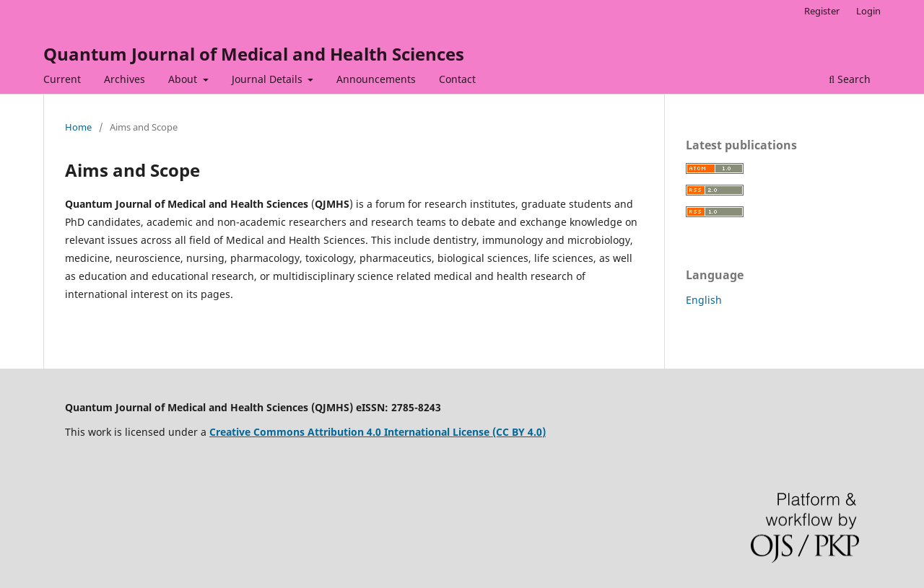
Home (78, 127)
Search (850, 79)
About (184, 79)
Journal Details (269, 79)
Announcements (376, 79)
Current (62, 79)
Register (822, 11)
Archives (125, 79)
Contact (457, 79)
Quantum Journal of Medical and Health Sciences (254, 54)
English (704, 300)
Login (868, 11)
